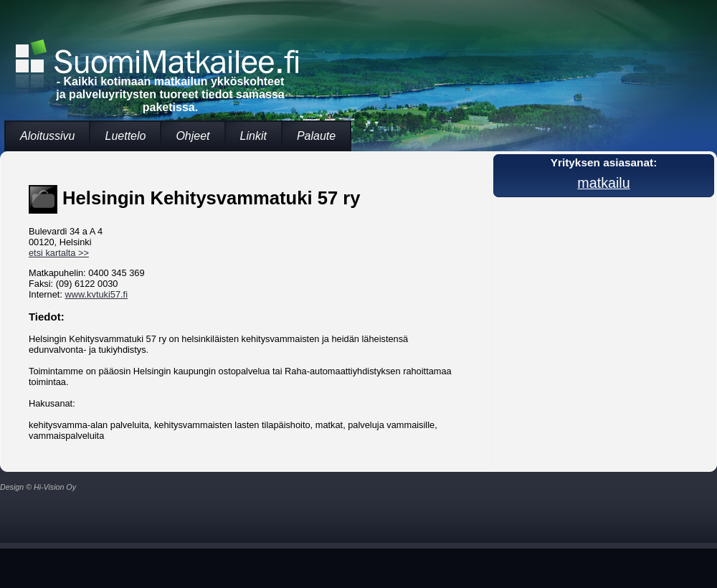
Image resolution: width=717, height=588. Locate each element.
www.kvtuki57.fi (96, 294)
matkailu (603, 183)
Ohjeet (193, 136)
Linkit (253, 136)
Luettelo (125, 136)
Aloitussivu (47, 136)
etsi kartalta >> (59, 253)
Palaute (316, 136)
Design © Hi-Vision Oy (38, 487)
